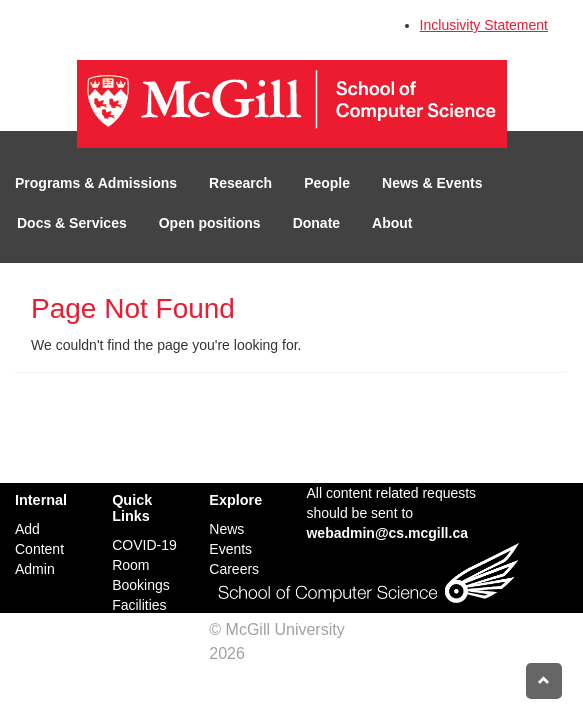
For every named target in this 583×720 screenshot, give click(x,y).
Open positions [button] (210, 223)
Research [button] (240, 183)
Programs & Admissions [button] (96, 183)
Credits (274, 653)
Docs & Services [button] (72, 223)
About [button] (392, 223)
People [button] (327, 183)
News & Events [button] (432, 183)
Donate (316, 223)
